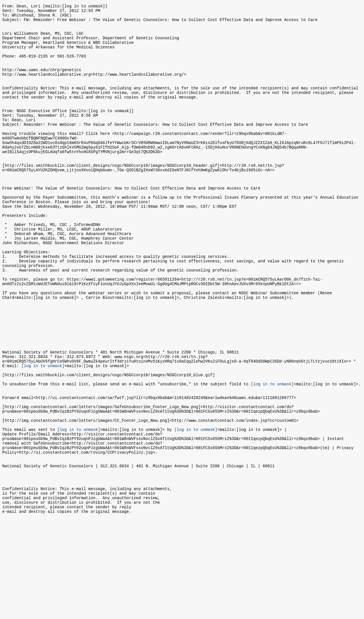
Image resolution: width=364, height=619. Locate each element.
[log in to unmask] (43, 434)
